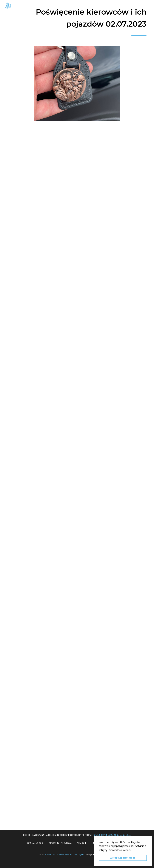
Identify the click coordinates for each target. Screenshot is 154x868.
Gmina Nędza (35, 843)
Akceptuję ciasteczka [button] (123, 858)
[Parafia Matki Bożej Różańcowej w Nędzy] (8, 6)
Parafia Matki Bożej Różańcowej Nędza (65, 854)
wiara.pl (83, 843)
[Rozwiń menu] (148, 6)
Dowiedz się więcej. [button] (120, 850)
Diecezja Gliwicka (60, 843)
